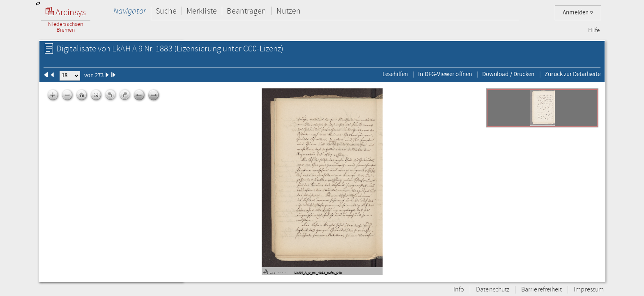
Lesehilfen (395, 74)
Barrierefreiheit (542, 290)
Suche (166, 11)
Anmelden (578, 13)
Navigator (130, 11)
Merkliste (202, 11)
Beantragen (247, 11)
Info (459, 290)
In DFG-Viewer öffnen (445, 74)
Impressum (589, 290)
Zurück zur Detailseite (573, 74)
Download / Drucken (508, 74)
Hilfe (594, 30)
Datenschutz (493, 290)
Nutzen (289, 11)
